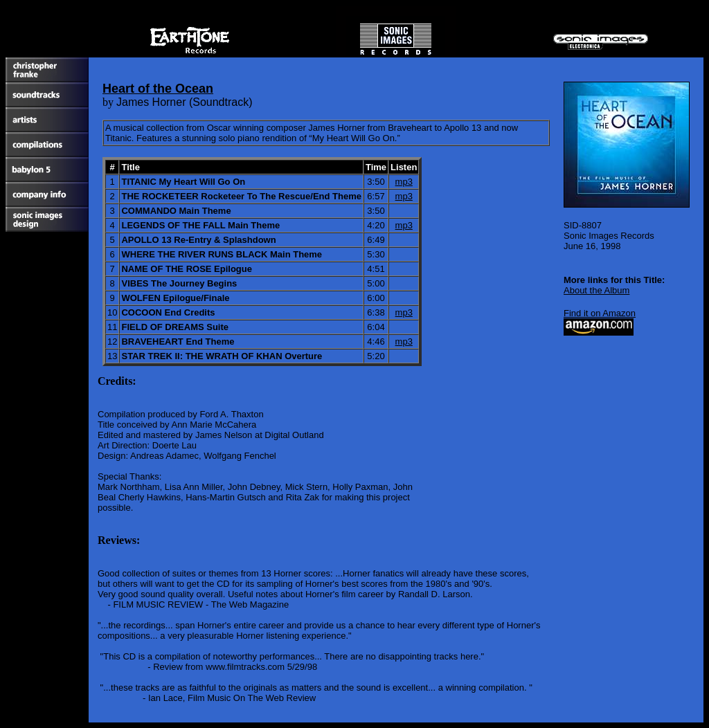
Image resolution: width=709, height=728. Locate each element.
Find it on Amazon (600, 313)
